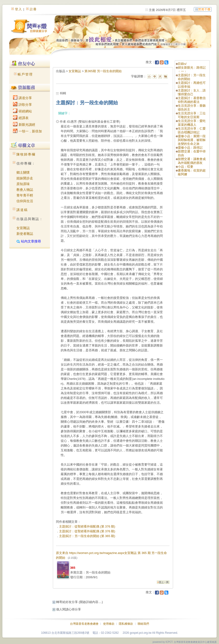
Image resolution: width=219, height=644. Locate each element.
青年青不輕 (25, 195)
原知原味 (23, 184)
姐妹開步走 (25, 178)
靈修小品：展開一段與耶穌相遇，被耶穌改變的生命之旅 (192, 140)
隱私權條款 (126, 624)
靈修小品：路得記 (190, 148)
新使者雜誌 (25, 234)
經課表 (21, 118)
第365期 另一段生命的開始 (103, 71)
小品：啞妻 (186, 167)
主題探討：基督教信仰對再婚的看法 (192, 100)
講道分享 (22, 98)
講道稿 (22, 210)
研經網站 (22, 111)
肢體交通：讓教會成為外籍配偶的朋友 (192, 161)
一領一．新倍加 (27, 131)
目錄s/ (182, 64)
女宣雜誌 (23, 228)
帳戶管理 (25, 74)
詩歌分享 (22, 105)
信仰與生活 (25, 201)
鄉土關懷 (23, 172)
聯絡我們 (143, 624)
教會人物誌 (25, 190)
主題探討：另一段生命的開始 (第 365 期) (87, 536)
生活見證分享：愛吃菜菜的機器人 (192, 123)
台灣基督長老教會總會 (84, 624)
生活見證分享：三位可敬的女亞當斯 (192, 115)
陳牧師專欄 (26, 154)
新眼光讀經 (24, 125)
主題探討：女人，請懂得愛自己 (192, 92)
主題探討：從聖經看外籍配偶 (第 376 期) (87, 526)
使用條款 (109, 624)
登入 (19, 9)
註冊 (33, 9)
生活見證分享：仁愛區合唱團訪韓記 (192, 130)
